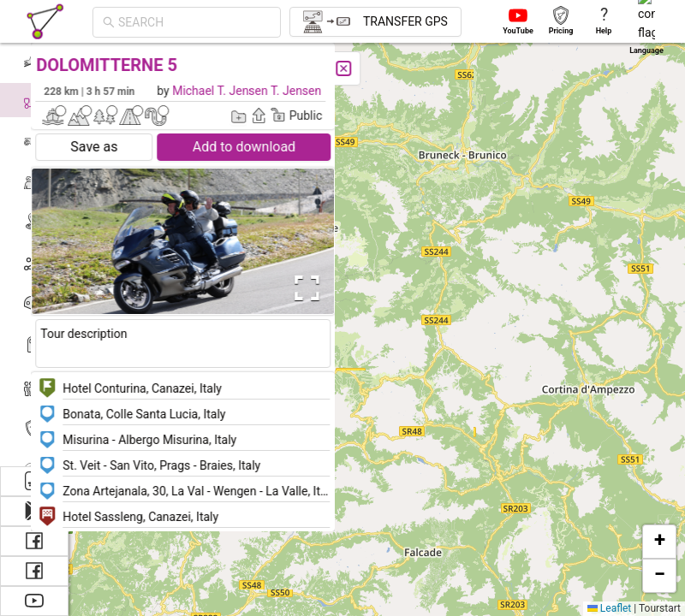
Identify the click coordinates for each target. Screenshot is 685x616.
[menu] (34, 252)
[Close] (381, 68)
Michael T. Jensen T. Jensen (284, 91)
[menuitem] (34, 59)
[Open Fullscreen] (341, 288)
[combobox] (156, 22)
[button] (659, 542)
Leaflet (609, 608)
